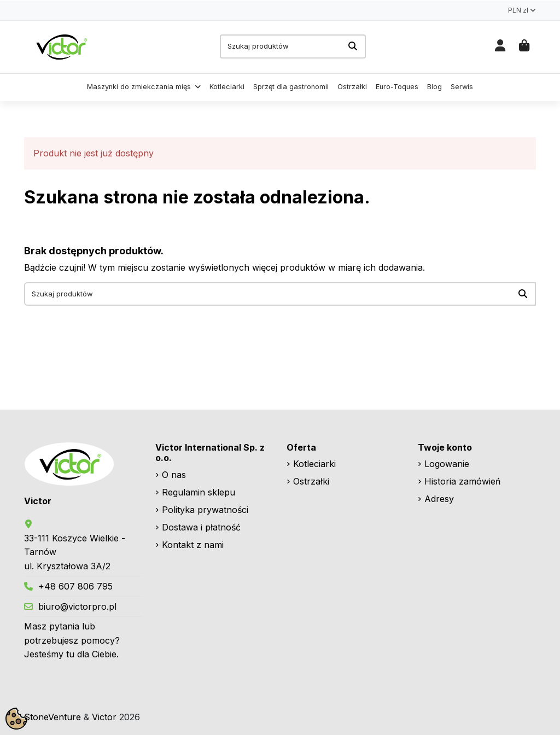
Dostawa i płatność (201, 527)
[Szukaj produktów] (353, 46)
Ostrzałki (311, 481)
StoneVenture (52, 717)
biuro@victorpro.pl (77, 606)
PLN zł (522, 10)
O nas (174, 475)
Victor (104, 717)
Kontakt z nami (193, 545)
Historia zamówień (462, 481)
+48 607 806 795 (75, 586)
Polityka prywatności (205, 510)
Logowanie (447, 464)
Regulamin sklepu (199, 492)
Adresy (439, 499)
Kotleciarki (314, 464)
